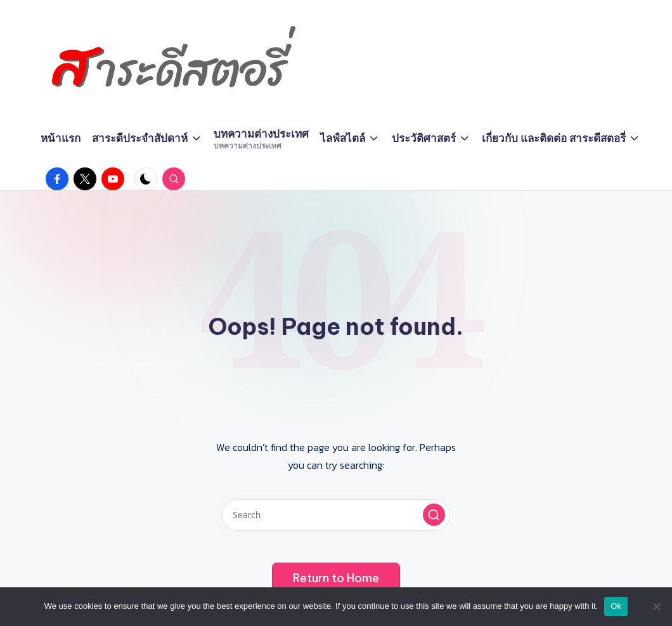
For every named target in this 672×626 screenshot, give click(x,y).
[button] (434, 515)
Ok (616, 606)
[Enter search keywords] (336, 515)
